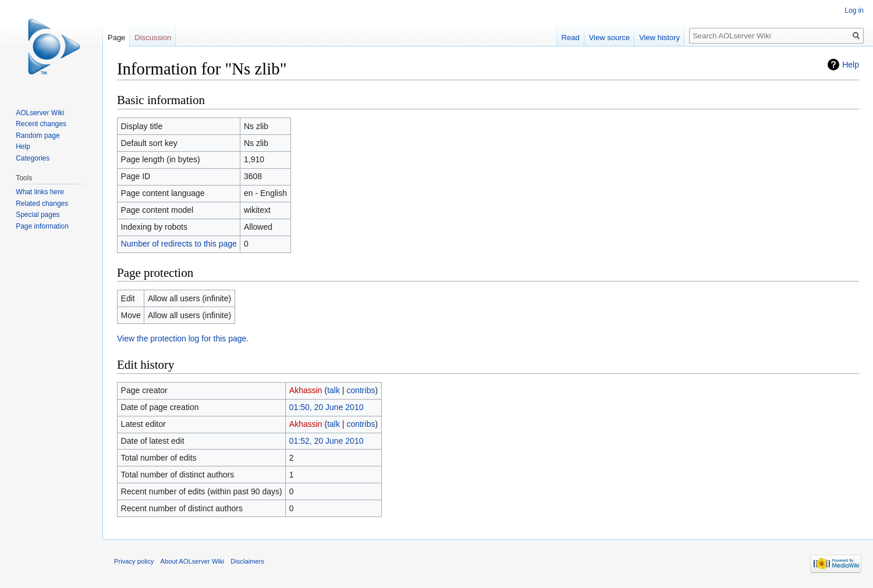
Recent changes (41, 124)
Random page (38, 136)
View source (610, 38)
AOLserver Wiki (40, 113)
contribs (361, 390)
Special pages (38, 215)
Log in (854, 10)
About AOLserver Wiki (192, 561)
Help (851, 65)
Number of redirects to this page (179, 244)
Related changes (42, 204)
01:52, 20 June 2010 (327, 441)
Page (116, 38)
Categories (33, 158)
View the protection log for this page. (183, 338)
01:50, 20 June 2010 (327, 407)
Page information (42, 226)
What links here (40, 192)
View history (659, 38)
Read (571, 38)
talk (333, 390)
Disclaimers (247, 561)
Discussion (153, 38)
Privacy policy (134, 561)
